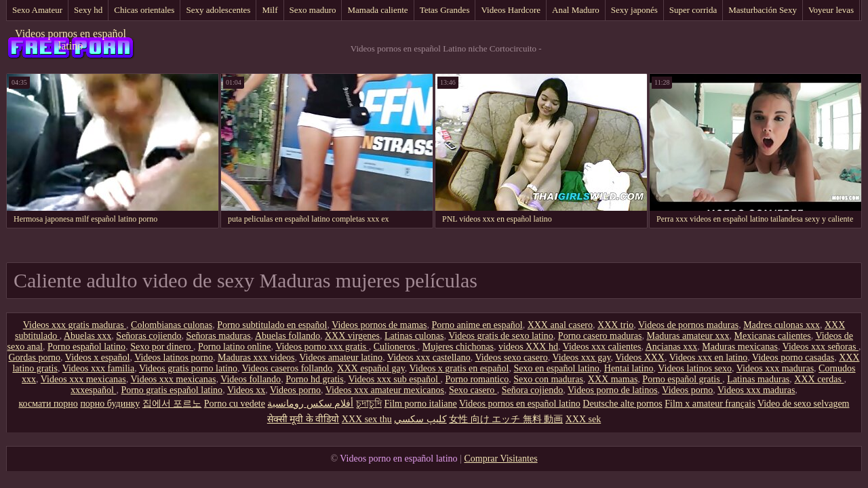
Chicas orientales (144, 10)
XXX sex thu (367, 419)
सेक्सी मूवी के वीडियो (303, 419)
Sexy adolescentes (218, 10)
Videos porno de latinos (613, 390)
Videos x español (98, 358)
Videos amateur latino (341, 358)
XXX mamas (613, 379)
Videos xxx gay (581, 358)
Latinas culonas (414, 336)
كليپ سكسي (420, 419)
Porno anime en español (477, 325)
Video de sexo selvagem (804, 404)
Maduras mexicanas (740, 347)
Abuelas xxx (87, 336)
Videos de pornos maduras (688, 325)
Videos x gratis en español (459, 368)
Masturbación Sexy (763, 10)
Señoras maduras (218, 336)
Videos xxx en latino (708, 358)
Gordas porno (35, 358)
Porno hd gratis (315, 379)
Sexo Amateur (37, 10)
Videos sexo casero (511, 358)
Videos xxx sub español (394, 379)
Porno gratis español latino (172, 390)
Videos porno (295, 390)
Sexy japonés (634, 10)
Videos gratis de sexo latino (501, 336)
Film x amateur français (710, 404)
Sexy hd (88, 10)
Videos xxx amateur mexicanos (385, 390)
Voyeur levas (831, 10)
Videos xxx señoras (821, 347)
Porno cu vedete (235, 404)
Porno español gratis (682, 379)
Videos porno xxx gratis (322, 347)
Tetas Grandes (445, 10)
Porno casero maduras (600, 336)
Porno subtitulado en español (272, 325)
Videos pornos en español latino (71, 40)
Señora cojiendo (533, 390)
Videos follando (251, 379)
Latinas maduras (758, 379)
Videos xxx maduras (775, 368)
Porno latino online (234, 347)
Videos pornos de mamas (379, 325)
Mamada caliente (377, 10)
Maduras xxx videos (256, 358)
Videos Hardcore (511, 10)
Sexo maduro (313, 10)
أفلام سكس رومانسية (310, 404)
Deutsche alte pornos (622, 404)
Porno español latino (86, 347)
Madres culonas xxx (782, 325)
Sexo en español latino (556, 368)
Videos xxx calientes (602, 347)
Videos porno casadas (793, 358)
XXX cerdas (819, 379)
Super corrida (693, 10)
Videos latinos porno (174, 358)
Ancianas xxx (672, 347)
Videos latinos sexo (695, 368)
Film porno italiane (420, 404)
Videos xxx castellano (429, 358)
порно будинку (110, 404)
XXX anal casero (560, 325)
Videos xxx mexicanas (83, 379)
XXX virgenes (352, 336)
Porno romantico (477, 379)
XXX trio (615, 325)
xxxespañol (93, 390)
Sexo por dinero (162, 347)
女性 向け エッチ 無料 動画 (506, 419)
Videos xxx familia (98, 368)
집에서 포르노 (172, 404)
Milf (270, 10)
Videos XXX (640, 358)
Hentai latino (629, 368)
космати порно (48, 404)
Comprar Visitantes (500, 459)
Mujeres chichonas (458, 347)
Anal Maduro (576, 10)
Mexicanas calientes (773, 336)
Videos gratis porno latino (188, 368)
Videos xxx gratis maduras (75, 325)
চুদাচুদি (369, 404)
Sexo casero (473, 390)
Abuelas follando (288, 336)
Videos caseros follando (288, 368)
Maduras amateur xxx (688, 336)
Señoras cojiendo (149, 336)
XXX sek (584, 419)
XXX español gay (371, 368)
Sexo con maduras (548, 379)
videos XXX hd (528, 347)
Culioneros (396, 347)
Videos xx (246, 390)
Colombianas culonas (172, 325)
